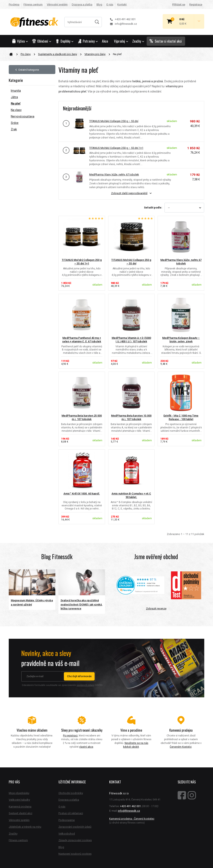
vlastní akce (86, 747)
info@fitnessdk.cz (123, 24)
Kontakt (122, 4)
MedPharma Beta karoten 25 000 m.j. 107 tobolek (82, 417)
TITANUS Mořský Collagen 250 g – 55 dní (114, 121)
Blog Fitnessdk (57, 557)
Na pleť (16, 104)
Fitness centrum (33, 4)
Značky (138, 41)
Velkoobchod (67, 834)
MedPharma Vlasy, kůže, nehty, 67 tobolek (114, 174)
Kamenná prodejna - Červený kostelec (132, 819)
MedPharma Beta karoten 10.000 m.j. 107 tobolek (131, 417)
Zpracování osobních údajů (75, 827)
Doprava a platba (82, 4)
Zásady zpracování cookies (75, 840)
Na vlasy (16, 110)
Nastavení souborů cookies (75, 854)
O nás (110, 4)
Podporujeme (67, 820)
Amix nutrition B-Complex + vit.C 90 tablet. (131, 495)
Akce (105, 41)
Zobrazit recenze (156, 608)
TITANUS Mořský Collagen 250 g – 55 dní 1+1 (116, 148)
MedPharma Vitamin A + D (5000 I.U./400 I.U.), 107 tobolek (131, 340)
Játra (14, 97)
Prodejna (14, 4)
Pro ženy (26, 54)
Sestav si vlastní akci (166, 41)
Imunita (16, 91)
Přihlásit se (179, 4)
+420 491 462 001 (123, 19)
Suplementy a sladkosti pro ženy (58, 54)
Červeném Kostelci (181, 747)
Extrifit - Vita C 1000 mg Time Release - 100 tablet (181, 417)
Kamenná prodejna (20, 807)
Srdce (15, 123)
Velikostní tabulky (19, 800)
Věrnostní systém (57, 4)
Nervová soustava (23, 116)
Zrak (14, 129)
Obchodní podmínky (71, 793)
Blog (99, 4)
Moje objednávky (19, 793)
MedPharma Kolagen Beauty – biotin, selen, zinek (181, 340)
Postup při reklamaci (71, 813)
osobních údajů (85, 685)
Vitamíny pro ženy (95, 54)
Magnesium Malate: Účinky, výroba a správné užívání (32, 602)
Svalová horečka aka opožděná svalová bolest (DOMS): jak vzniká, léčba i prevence (81, 604)
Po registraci (70, 736)
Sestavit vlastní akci (20, 813)
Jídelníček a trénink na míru (25, 827)
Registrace (196, 4)
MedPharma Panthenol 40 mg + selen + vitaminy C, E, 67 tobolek (82, 340)
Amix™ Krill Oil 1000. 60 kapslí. (82, 494)
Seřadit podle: (153, 208)
